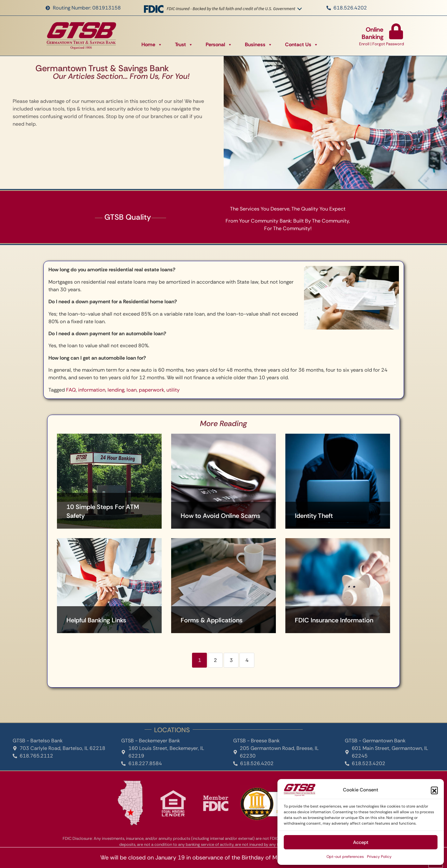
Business (259, 45)
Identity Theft (314, 516)
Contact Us (302, 45)
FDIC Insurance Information (334, 620)
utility (173, 390)
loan (132, 390)
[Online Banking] (396, 31)
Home (152, 45)
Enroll (364, 44)
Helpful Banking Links (96, 620)
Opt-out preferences (345, 857)
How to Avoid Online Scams (220, 516)
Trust (184, 45)
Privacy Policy (379, 857)
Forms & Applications (212, 620)
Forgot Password (388, 44)
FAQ (71, 390)
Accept (361, 842)
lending (116, 390)
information (92, 390)
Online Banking (372, 33)
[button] (434, 790)
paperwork (152, 390)
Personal (219, 45)
